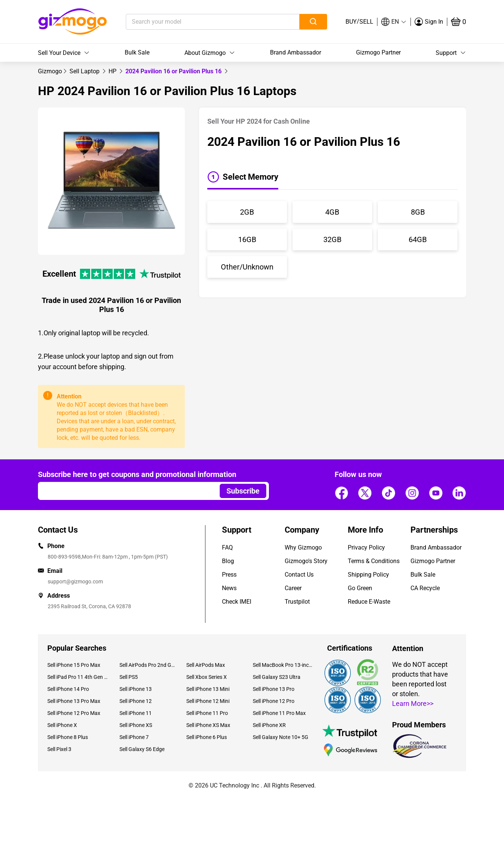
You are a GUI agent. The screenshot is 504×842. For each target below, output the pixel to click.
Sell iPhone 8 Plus (68, 737)
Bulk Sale (137, 52)
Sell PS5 (129, 677)
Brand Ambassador (296, 52)
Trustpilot (297, 602)
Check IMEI (237, 602)
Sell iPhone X (62, 725)
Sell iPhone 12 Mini (208, 701)
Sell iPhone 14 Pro (68, 689)
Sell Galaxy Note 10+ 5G (281, 737)
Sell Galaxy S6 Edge (142, 749)
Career (293, 588)
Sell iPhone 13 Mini (208, 689)
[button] (394, 22)
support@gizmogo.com (75, 582)
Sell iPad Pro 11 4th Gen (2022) (78, 677)
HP (113, 71)
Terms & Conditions (374, 561)
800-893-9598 (64, 557)
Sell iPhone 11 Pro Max (279, 713)
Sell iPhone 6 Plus (207, 737)
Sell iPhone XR (269, 725)
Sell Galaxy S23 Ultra (277, 677)
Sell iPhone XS (136, 725)
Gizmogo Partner (378, 52)
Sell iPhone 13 (136, 689)
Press (229, 575)
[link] (50, 71)
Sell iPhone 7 (134, 737)
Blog (228, 561)
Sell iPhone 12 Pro (274, 701)
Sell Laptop (85, 71)
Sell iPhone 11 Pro (207, 713)
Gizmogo (50, 71)
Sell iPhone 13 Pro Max (74, 701)
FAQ (227, 547)
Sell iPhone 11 (136, 713)
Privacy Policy (366, 547)
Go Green (360, 588)
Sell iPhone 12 (136, 701)
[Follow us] (341, 493)
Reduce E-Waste (369, 602)
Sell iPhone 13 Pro (274, 689)
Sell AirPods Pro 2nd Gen (147, 665)
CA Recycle (425, 588)
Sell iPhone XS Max (208, 725)
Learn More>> (413, 703)
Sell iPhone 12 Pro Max (74, 713)
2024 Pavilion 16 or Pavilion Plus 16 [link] (174, 71)
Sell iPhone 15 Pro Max (74, 665)
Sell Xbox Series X (207, 677)
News (229, 588)
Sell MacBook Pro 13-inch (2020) (283, 665)
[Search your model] (201, 22)
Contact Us (299, 575)
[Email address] (125, 491)
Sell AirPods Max (206, 665)
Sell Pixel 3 (59, 749)
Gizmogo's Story (306, 561)
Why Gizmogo (303, 547)
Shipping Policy (368, 575)
